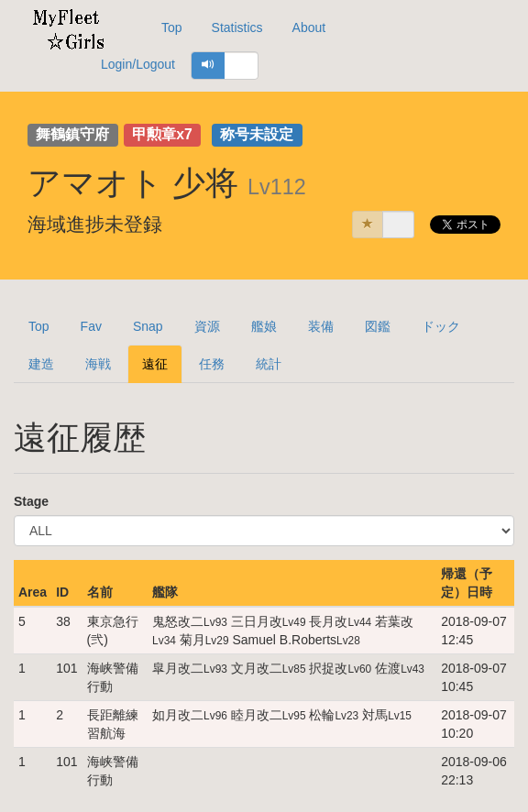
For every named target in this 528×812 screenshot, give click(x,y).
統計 (269, 364)
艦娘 (264, 326)
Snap (148, 326)
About (309, 27)
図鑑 (378, 326)
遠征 (155, 364)
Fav (91, 326)
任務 (212, 364)
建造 (41, 364)
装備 (321, 326)
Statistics (237, 27)
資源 (207, 326)
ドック (441, 326)
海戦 (98, 364)
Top (172, 27)
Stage (31, 501)
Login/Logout (138, 64)
